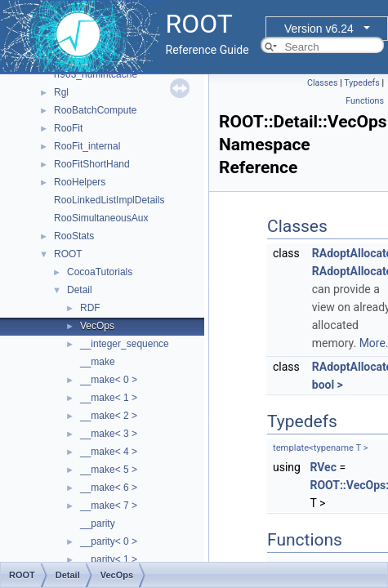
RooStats (74, 236)
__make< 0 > (109, 380)
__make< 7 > (109, 506)
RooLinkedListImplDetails (109, 200)
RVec (323, 467)
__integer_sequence (125, 344)
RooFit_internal (87, 146)
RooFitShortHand (92, 164)
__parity (98, 523)
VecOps (97, 326)
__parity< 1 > (109, 559)
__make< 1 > (109, 398)
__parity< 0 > (109, 541)
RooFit (68, 128)
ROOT (68, 254)
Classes (322, 83)
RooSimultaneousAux (101, 218)
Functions (365, 101)
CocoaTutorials (100, 272)
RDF (90, 308)
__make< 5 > (109, 470)
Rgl (61, 92)
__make (98, 362)
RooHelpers (80, 182)
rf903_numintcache (96, 74)
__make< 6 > (109, 488)
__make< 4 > (109, 452)
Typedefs (362, 83)
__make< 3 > (109, 434)
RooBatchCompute (95, 110)
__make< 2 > (109, 416)
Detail (80, 290)
